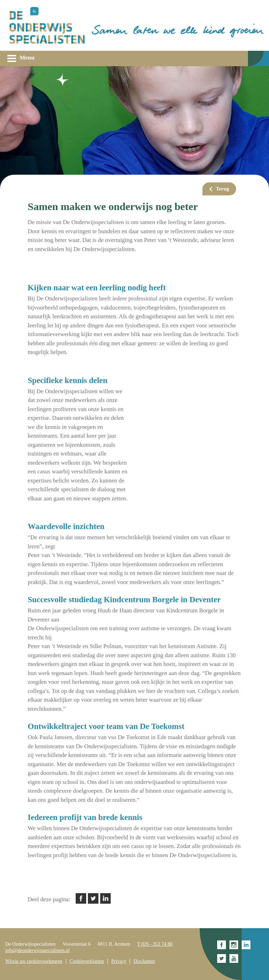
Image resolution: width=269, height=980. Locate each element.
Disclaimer (144, 961)
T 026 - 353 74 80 (155, 944)
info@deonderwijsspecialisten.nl (37, 950)
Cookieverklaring (87, 961)
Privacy (119, 961)
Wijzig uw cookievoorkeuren (34, 961)
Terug (222, 189)
